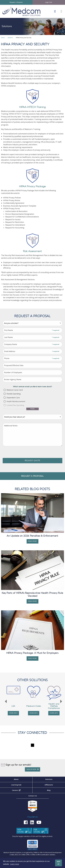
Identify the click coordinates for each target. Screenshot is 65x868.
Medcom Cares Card (15, 390)
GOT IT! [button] (59, 863)
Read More (32, 541)
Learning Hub (16, 785)
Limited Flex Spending (15, 405)
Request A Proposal (32, 476)
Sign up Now (33, 769)
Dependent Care (13, 398)
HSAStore (25, 831)
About (16, 779)
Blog (49, 790)
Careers (22, 790)
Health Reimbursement (16, 401)
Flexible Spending (14, 394)
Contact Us (33, 796)
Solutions (10, 38)
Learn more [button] (15, 864)
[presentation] (19, 452)
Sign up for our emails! (16, 765)
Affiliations (49, 785)
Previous (6, 701)
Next (61, 701)
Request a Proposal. (16, 2)
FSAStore (41, 831)
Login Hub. (49, 2)
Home (3, 38)
